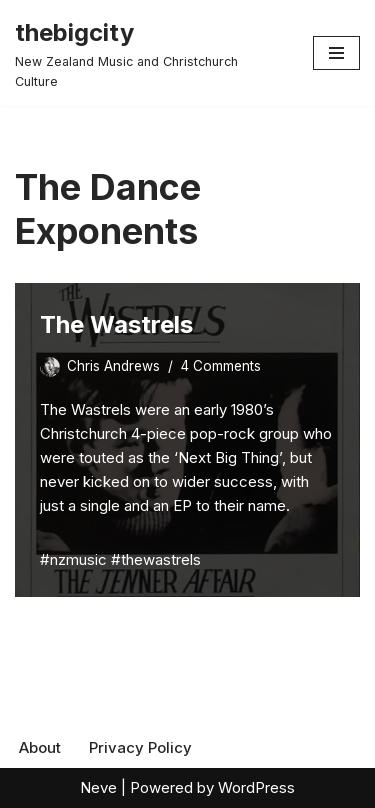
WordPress (256, 787)
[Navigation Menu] (336, 53)
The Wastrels (116, 324)
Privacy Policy (140, 747)
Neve (98, 787)
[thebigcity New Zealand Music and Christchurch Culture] (149, 53)
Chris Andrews (113, 366)
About (40, 747)
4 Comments (221, 366)
